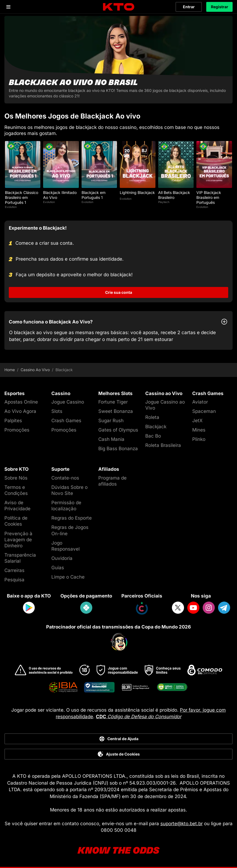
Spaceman (204, 411)
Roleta (152, 417)
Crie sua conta (119, 292)
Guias (58, 568)
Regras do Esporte (72, 518)
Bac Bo (153, 436)
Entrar (189, 7)
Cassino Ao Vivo (35, 370)
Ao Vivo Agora (20, 411)
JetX (197, 421)
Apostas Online (21, 402)
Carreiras (14, 570)
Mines (199, 430)
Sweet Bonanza (116, 411)
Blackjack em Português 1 (94, 195)
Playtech (164, 202)
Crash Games (66, 421)
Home (10, 370)
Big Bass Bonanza (118, 449)
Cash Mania (111, 439)
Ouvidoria (62, 558)
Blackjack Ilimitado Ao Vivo (60, 195)
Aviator (200, 402)
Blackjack (156, 427)
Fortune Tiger (113, 402)
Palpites (13, 421)
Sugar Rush (111, 421)
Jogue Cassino (68, 402)
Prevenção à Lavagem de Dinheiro (18, 540)
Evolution (11, 207)
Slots (57, 411)
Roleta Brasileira (163, 445)
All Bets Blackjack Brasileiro (174, 195)
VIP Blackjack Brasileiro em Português (209, 197)
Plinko (199, 439)
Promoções (17, 430)
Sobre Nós (16, 478)
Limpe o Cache (68, 577)
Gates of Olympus (118, 430)
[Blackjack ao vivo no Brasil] (118, 60)
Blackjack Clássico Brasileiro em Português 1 (22, 197)
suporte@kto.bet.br (182, 824)
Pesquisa (14, 580)
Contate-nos (65, 478)
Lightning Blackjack (137, 192)
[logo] (119, 7)
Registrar (220, 7)
